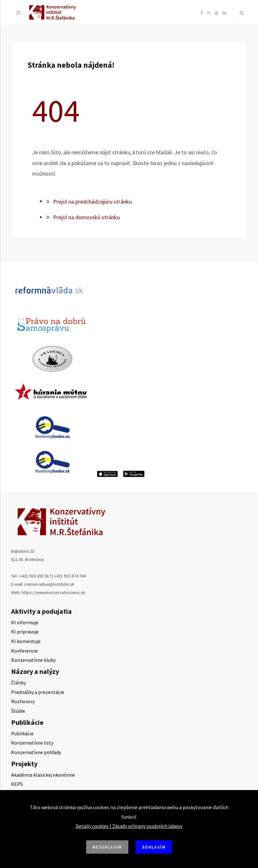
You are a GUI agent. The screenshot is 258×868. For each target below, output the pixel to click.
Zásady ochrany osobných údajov (147, 826)
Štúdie (18, 711)
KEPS (17, 784)
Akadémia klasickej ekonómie (43, 775)
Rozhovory (23, 701)
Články (18, 682)
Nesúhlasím (107, 847)
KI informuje (25, 622)
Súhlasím (154, 847)
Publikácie (22, 733)
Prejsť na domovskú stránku (86, 217)
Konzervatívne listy (32, 743)
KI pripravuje (25, 632)
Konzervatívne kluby (33, 660)
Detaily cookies (92, 826)
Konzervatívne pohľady (36, 752)
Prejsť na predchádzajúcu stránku (92, 202)
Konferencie (24, 651)
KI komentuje (26, 641)
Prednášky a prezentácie (38, 692)
